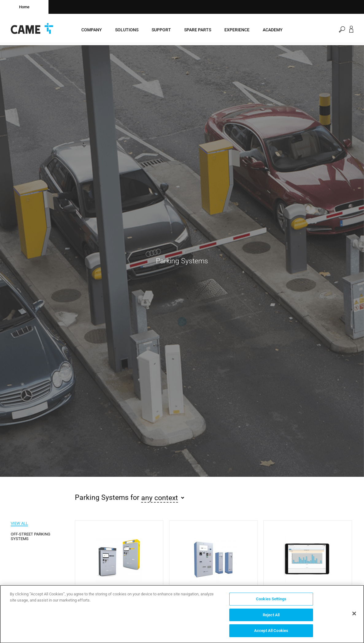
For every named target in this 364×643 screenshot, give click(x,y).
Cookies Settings (271, 601)
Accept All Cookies (271, 633)
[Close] (354, 615)
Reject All (271, 617)
